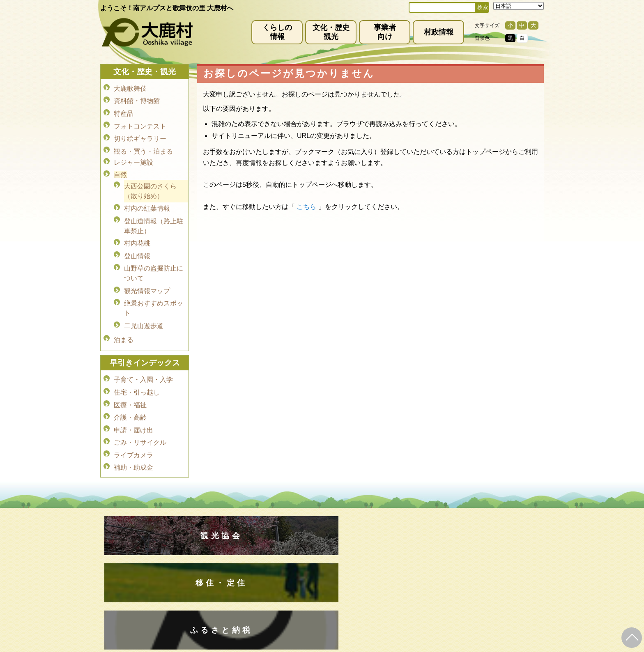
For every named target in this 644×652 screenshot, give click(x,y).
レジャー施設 (133, 156)
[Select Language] (519, 6)
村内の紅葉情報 (147, 200)
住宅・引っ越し (137, 372)
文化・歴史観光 (331, 32)
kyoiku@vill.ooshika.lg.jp (285, 608)
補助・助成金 (133, 441)
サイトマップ (335, 546)
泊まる (124, 322)
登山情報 (137, 244)
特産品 (124, 111)
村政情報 (439, 32)
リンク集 (375, 546)
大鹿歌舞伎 (130, 88)
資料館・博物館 (137, 100)
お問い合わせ (416, 546)
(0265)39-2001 (332, 570)
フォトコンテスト (140, 123)
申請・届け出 (133, 407)
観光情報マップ (147, 277)
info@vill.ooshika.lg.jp (278, 577)
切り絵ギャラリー (140, 134)
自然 (120, 168)
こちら (306, 207)
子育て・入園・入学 (143, 361)
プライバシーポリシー (278, 546)
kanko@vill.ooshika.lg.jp (408, 577)
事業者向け (385, 32)
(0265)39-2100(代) (348, 601)
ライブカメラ (133, 430)
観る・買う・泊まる (143, 146)
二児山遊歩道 (144, 310)
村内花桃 (137, 233)
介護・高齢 (130, 395)
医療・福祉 (130, 384)
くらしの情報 (277, 32)
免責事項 (226, 546)
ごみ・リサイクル (140, 418)
